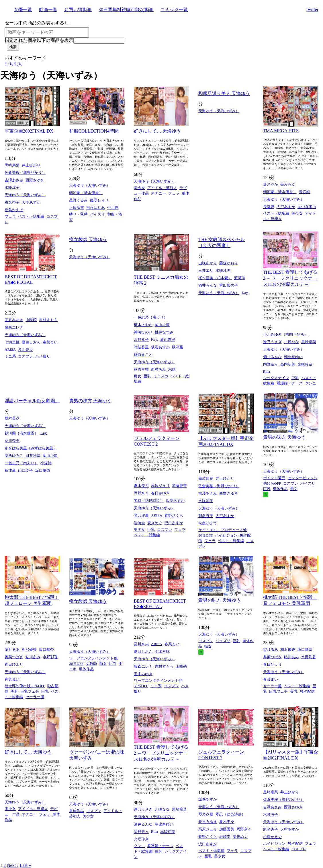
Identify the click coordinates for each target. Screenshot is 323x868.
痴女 (138, 376)
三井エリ (206, 270)
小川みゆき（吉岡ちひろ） (285, 334)
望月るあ (12, 649)
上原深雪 (77, 208)
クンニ (311, 383)
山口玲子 (26, 470)
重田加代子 (229, 285)
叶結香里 (141, 347)
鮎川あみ (33, 657)
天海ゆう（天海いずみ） (25, 195)
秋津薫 (178, 347)
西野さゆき (35, 180)
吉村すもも (48, 320)
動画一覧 (48, 10)
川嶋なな (291, 342)
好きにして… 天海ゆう (157, 131)
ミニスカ (161, 376)
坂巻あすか (160, 347)
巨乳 (147, 376)
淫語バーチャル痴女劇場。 (32, 401)
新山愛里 (168, 340)
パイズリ (97, 214)
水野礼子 (141, 340)
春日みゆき (160, 493)
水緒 (172, 369)
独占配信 (307, 691)
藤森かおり (229, 263)
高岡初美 (288, 364)
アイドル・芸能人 (162, 188)
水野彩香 (50, 657)
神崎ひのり (143, 332)
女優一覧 (23, 10)
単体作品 (280, 489)
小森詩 (46, 463)
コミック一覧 (174, 10)
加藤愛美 (179, 486)
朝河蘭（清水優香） (86, 193)
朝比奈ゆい (293, 357)
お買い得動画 (78, 10)
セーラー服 (35, 697)
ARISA (10, 349)
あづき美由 (307, 207)
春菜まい (50, 342)
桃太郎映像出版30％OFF (25, 686)
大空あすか (31, 202)
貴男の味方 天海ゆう (90, 401)
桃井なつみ (164, 332)
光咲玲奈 (305, 364)
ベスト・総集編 (31, 216)
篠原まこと (143, 355)
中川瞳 (113, 208)
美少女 (139, 188)
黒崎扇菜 (12, 165)
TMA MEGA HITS (281, 131)
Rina (267, 371)
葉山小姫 (162, 325)
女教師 (91, 664)
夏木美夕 (12, 418)
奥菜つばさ (14, 657)
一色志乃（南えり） (151, 317)
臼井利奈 (33, 456)
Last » (25, 865)
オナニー (158, 193)
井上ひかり (31, 165)
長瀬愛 (269, 207)
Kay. (154, 339)
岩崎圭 (139, 523)
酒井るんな (208, 285)
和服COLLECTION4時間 (94, 131)
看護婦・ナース (290, 383)
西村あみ (158, 369)
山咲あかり (208, 263)
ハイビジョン (226, 535)
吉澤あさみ (14, 180)
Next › (13, 865)
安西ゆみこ (14, 456)
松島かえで (14, 210)
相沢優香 (29, 649)
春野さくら (174, 515)
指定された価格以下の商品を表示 (39, 40)
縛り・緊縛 (78, 214)
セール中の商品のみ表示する (34, 23)
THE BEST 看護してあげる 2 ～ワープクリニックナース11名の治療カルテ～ (290, 278)
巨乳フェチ (30, 691)
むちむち (14, 64)
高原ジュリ (160, 486)
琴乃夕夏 (141, 515)
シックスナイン (276, 378)
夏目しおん (31, 342)
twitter (312, 9)
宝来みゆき (14, 320)
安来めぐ (155, 523)
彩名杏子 (12, 202)
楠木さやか (143, 325)
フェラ (10, 216)
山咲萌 (31, 320)
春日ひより (14, 664)
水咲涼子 (12, 188)
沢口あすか (174, 523)
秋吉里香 (141, 369)
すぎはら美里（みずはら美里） (31, 448)
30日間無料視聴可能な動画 (126, 10)
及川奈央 (26, 350)
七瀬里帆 (12, 342)
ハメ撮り (43, 356)
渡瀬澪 (240, 278)
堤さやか (271, 184)
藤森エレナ (14, 327)
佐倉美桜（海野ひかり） (25, 173)
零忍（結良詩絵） (149, 501)
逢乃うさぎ (272, 342)
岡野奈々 (271, 364)
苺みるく (288, 184)
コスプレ (26, 356)
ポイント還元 (274, 478)
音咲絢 (305, 192)
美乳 (14, 691)
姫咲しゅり (99, 200)
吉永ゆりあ (96, 208)
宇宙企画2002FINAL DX (29, 131)
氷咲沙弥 (223, 270)
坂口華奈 (43, 470)
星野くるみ (78, 200)
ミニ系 (10, 356)
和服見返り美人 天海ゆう (224, 93)
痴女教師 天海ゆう (88, 239)
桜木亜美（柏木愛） (215, 278)
